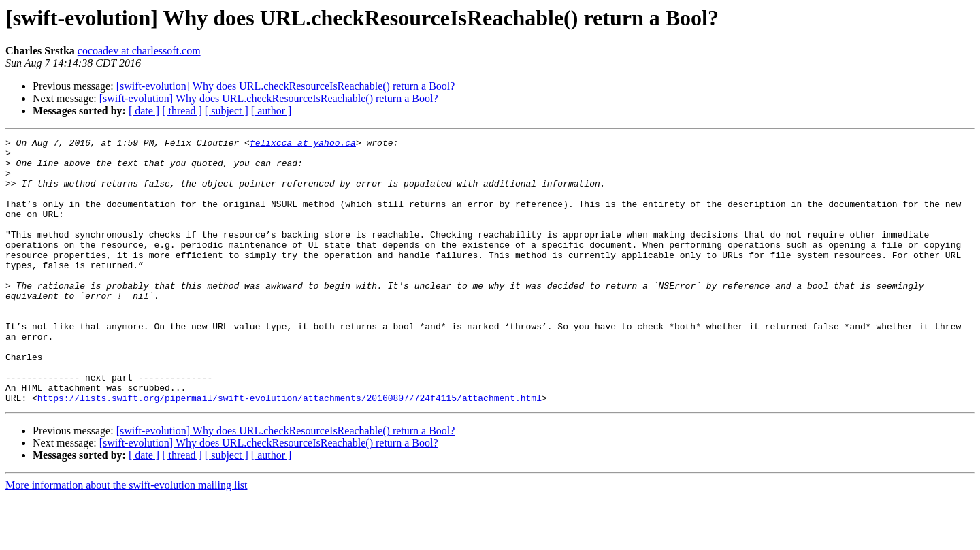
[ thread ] (182, 111)
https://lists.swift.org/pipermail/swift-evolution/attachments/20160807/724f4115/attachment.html (290, 451)
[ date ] (144, 111)
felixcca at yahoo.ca (303, 144)
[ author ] (272, 111)
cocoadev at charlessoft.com (139, 51)
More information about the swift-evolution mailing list (127, 538)
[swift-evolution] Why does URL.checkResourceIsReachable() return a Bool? (286, 86)
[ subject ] (227, 111)
